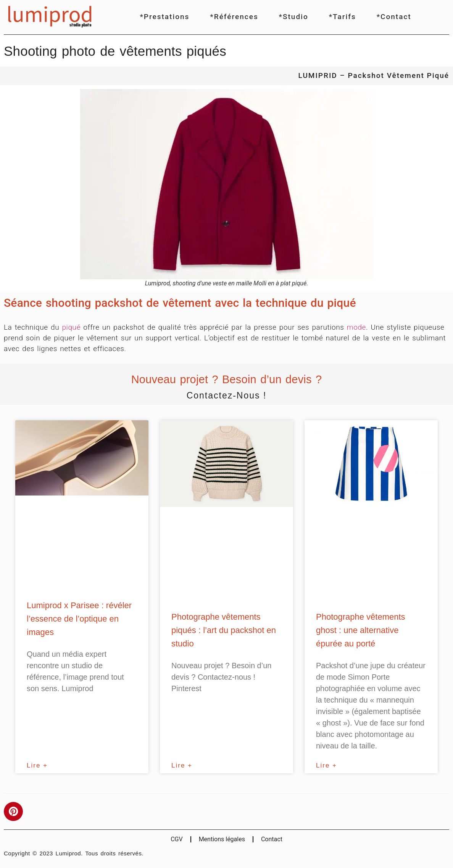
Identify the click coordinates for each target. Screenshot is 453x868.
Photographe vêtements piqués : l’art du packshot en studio (224, 630)
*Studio (294, 17)
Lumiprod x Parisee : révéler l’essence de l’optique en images (79, 619)
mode (356, 327)
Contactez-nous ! (227, 395)
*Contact (394, 17)
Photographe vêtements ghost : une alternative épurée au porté (361, 630)
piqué (71, 327)
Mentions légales (222, 839)
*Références (234, 17)
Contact (272, 839)
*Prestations (164, 17)
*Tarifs (343, 17)
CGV (177, 839)
